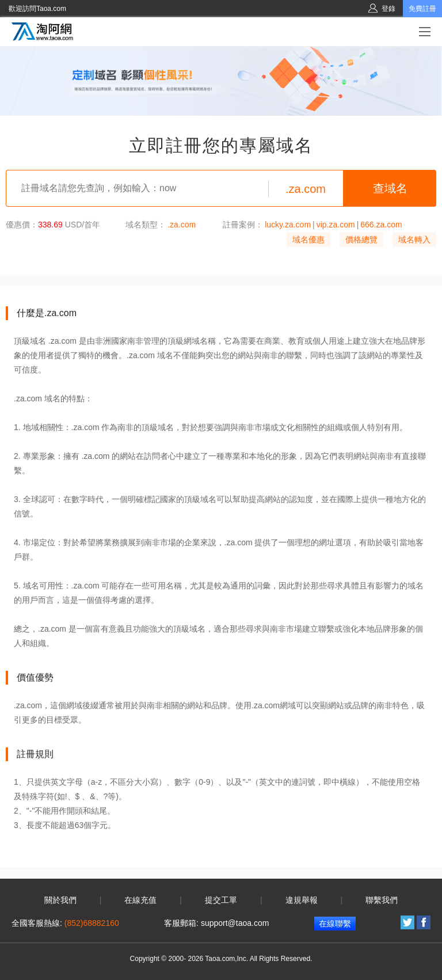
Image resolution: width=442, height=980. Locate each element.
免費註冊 (422, 9)
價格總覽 (361, 240)
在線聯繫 (335, 924)
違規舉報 (302, 900)
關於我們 (60, 900)
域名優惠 (308, 240)
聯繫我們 (382, 900)
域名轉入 (414, 240)
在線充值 (140, 900)
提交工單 (221, 900)
